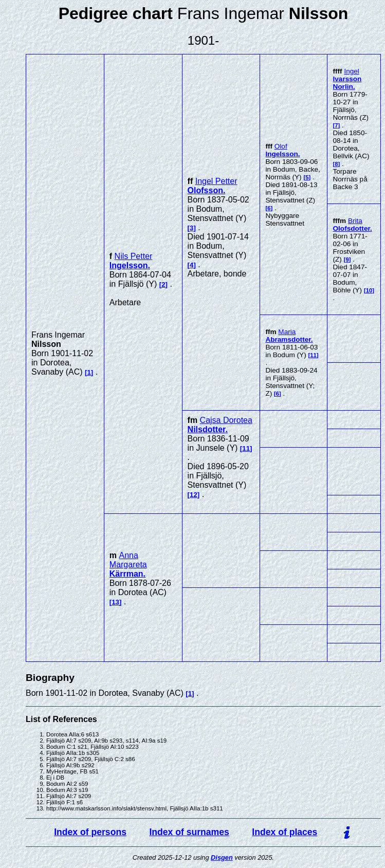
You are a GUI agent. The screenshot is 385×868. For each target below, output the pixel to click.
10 (369, 290)
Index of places (285, 832)
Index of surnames (189, 832)
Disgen (222, 857)
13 (115, 602)
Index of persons (90, 832)
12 (194, 495)
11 (313, 355)
